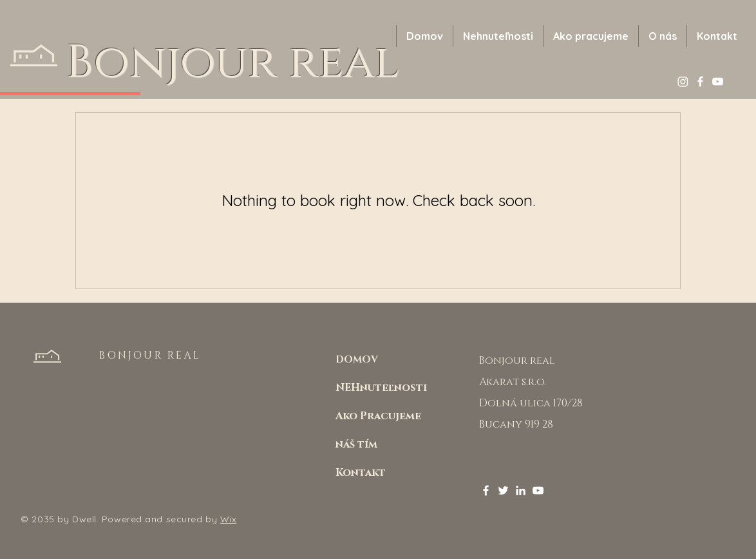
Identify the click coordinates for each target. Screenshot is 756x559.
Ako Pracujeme (378, 416)
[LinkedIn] (521, 490)
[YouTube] (718, 81)
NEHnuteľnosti (381, 388)
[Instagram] (683, 81)
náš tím (356, 444)
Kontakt (361, 473)
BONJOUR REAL (150, 355)
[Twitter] (503, 490)
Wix (229, 519)
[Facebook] (700, 81)
